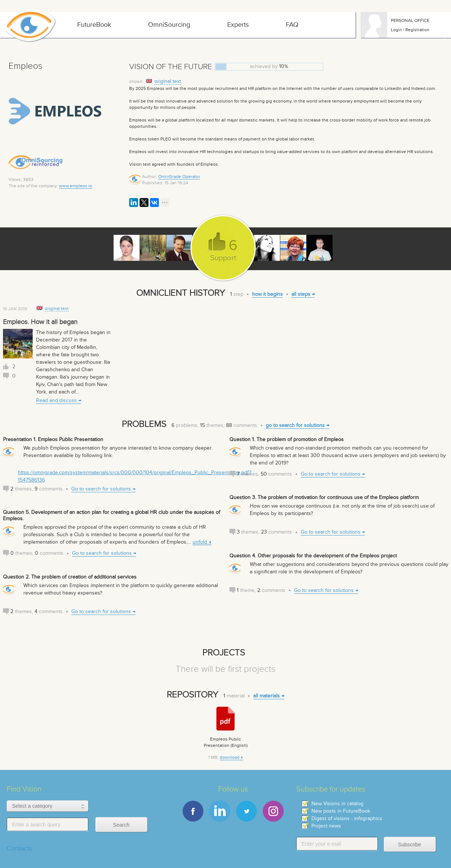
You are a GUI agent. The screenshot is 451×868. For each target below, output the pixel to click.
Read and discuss (56, 400)
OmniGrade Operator (179, 176)
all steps (301, 294)
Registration (417, 30)
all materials (267, 696)
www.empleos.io (76, 186)
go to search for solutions (295, 425)
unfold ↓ (202, 542)
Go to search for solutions (101, 489)
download (230, 757)
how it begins (267, 294)
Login (396, 30)
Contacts (19, 848)
